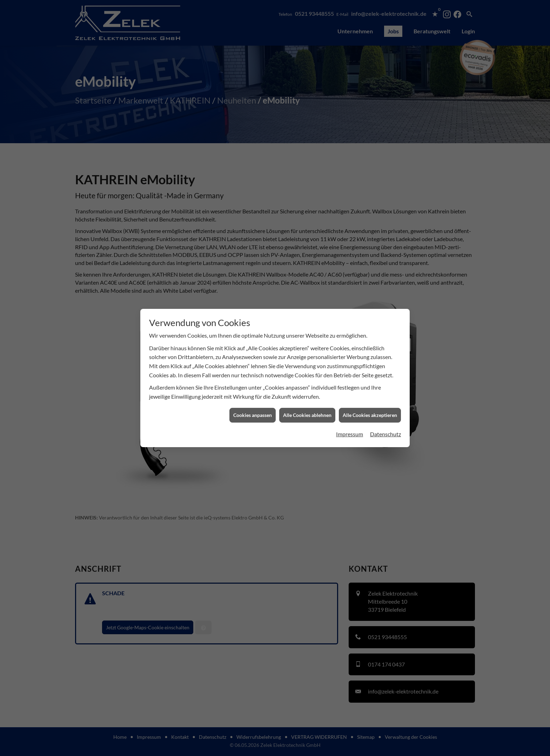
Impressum (350, 409)
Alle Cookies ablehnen (307, 390)
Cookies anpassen (253, 390)
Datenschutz (385, 409)
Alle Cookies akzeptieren (370, 390)
